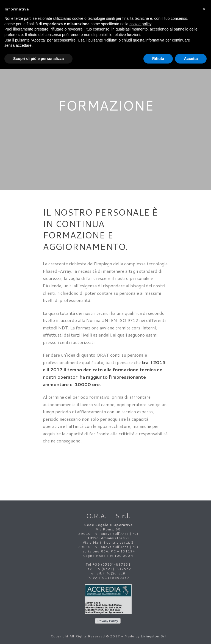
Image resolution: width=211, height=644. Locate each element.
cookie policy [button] (140, 24)
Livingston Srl (153, 636)
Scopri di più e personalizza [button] (38, 59)
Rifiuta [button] (158, 59)
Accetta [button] (191, 59)
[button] (204, 9)
